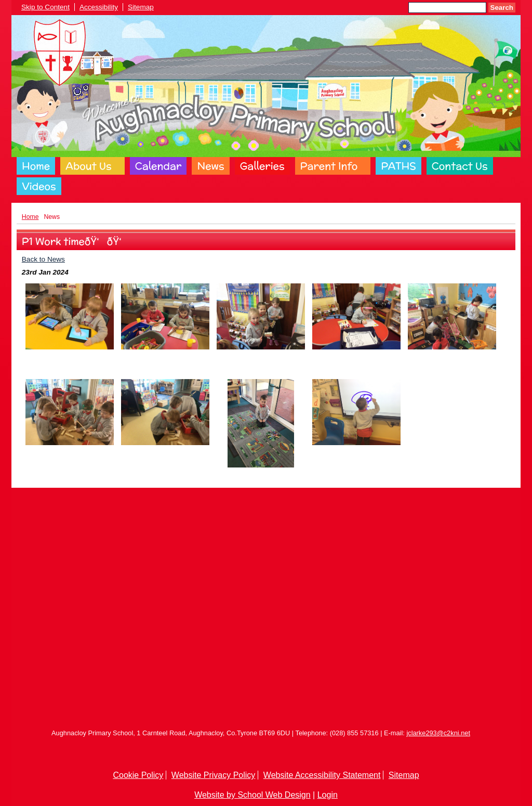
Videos (39, 186)
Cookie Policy (138, 775)
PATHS (398, 166)
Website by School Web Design (252, 795)
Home (36, 166)
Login (328, 795)
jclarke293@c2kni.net (438, 733)
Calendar (158, 166)
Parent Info (329, 166)
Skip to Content (45, 7)
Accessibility (99, 7)
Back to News (43, 259)
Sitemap (141, 7)
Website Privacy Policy (214, 775)
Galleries (262, 166)
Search (502, 8)
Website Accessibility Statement (322, 775)
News (210, 166)
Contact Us (460, 166)
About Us (88, 166)
